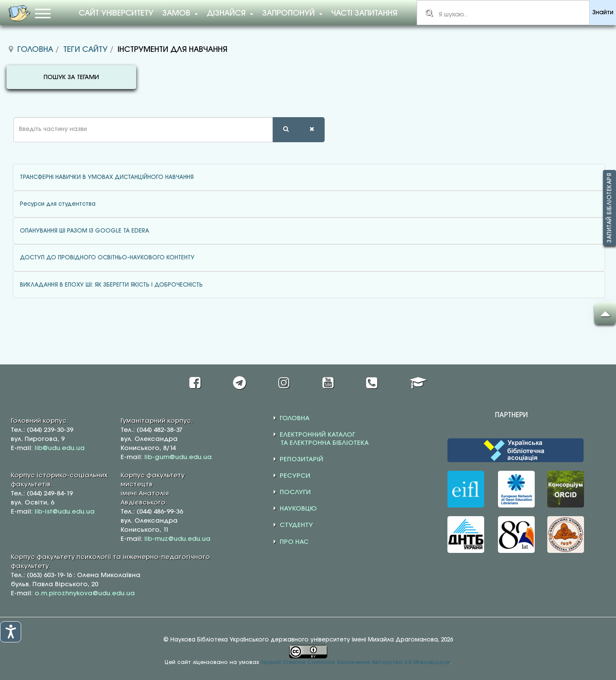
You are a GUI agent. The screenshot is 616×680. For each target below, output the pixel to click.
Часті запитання (364, 13)
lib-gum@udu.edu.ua (178, 457)
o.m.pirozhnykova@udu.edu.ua (85, 594)
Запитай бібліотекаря (610, 208)
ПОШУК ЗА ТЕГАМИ (71, 78)
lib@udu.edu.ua (60, 448)
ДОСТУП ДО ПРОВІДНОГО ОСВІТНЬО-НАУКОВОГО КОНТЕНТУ (107, 258)
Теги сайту (85, 50)
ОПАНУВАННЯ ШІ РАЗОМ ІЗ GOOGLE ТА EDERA (85, 231)
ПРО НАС (294, 542)
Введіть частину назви (7, 117)
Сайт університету (116, 13)
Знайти (603, 13)
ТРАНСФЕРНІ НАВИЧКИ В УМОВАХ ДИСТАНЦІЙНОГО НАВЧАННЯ (107, 177)
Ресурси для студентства (58, 204)
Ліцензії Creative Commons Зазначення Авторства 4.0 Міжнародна (355, 662)
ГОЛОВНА (295, 418)
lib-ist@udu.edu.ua (65, 512)
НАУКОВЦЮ (298, 509)
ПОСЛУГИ (295, 492)
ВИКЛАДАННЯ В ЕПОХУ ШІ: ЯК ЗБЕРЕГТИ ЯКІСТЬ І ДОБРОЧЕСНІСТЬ (111, 285)
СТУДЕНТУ (296, 525)
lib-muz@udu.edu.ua (177, 539)
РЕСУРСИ (295, 476)
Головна (35, 50)
